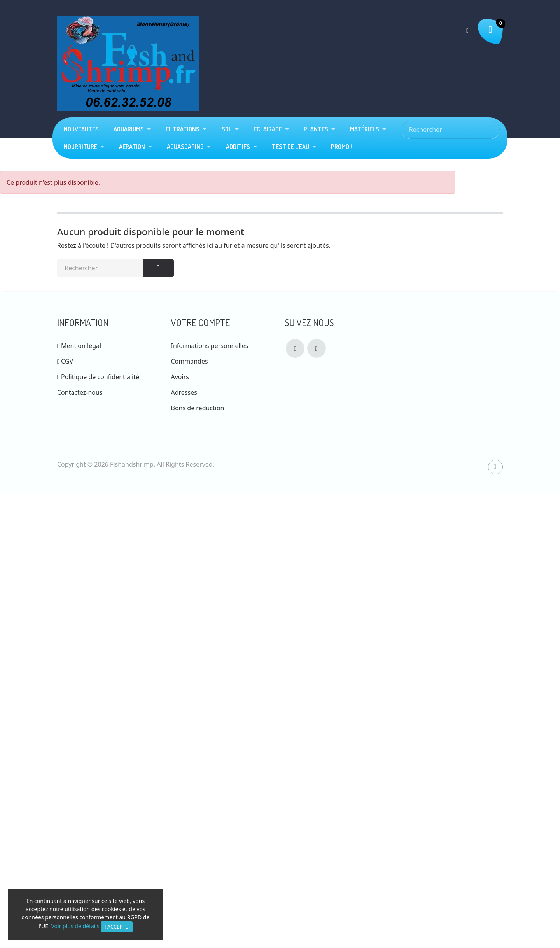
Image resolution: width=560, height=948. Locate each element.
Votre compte (200, 323)
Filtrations (183, 129)
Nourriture (80, 147)
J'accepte (116, 927)
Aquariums (129, 129)
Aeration (132, 147)
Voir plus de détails (75, 926)
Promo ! (341, 147)
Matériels (365, 129)
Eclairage (268, 129)
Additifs (238, 147)
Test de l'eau (290, 147)
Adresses (184, 392)
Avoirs (180, 377)
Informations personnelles (210, 346)
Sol (227, 129)
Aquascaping (185, 147)
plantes (316, 129)
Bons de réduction (198, 408)
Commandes (190, 361)
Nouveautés (81, 129)
